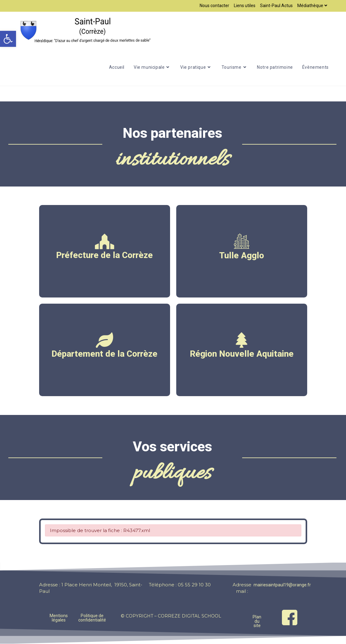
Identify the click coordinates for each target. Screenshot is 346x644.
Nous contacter (214, 6)
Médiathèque (313, 6)
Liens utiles (245, 6)
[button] (8, 39)
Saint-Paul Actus (276, 6)
